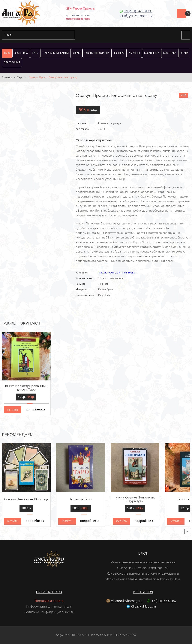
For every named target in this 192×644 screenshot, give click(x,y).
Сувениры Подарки (97, 53)
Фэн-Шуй (119, 53)
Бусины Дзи (152, 53)
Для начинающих (126, 273)
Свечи (77, 53)
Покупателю (49, 592)
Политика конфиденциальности (49, 612)
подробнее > (35, 410)
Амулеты (134, 53)
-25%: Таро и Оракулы (80, 9)
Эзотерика (21, 53)
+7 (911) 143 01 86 (138, 11)
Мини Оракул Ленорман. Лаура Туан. (135, 499)
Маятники (170, 53)
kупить (13, 410)
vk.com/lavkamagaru (127, 601)
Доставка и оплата (49, 601)
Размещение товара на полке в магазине (143, 562)
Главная (7, 77)
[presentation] (187, 531)
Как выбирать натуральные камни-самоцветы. (143, 574)
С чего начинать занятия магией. (143, 568)
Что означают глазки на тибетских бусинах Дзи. (143, 579)
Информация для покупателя (49, 606)
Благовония (12, 63)
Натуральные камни (56, 53)
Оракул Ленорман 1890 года (26, 499)
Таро (7, 53)
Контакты (143, 592)
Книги (184, 53)
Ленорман (110, 273)
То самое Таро (81, 499)
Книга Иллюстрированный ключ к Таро (26, 388)
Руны (35, 53)
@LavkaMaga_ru (144, 606)
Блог (143, 553)
